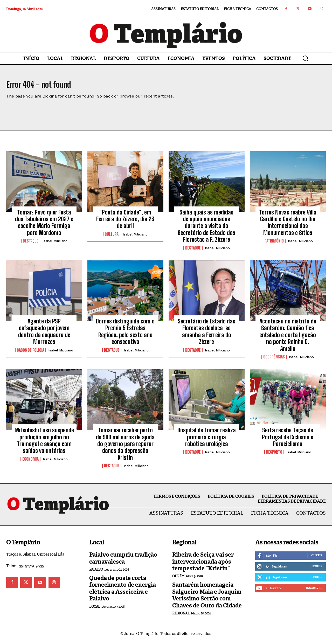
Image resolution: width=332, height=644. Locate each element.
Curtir (317, 558)
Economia (30, 462)
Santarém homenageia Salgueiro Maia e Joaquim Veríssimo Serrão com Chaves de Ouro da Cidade (207, 598)
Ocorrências (274, 360)
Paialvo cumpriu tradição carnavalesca (123, 561)
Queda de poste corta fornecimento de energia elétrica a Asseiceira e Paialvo (123, 591)
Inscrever (314, 591)
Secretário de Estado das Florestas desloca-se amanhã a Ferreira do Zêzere (206, 335)
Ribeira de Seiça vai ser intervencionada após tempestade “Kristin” (203, 565)
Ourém (178, 579)
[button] (305, 58)
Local (95, 609)
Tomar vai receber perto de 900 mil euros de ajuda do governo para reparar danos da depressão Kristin (125, 447)
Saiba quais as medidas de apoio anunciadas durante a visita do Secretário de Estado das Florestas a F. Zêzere (206, 229)
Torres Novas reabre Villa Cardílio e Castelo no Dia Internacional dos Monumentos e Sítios (288, 225)
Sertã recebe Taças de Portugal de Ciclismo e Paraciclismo (288, 440)
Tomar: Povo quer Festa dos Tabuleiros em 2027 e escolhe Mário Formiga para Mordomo (44, 225)
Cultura (112, 237)
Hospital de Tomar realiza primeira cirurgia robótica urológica (207, 440)
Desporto (274, 455)
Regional (181, 616)
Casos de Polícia (30, 353)
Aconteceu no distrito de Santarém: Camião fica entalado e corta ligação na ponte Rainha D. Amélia (288, 338)
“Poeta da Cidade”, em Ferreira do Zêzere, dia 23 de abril (125, 222)
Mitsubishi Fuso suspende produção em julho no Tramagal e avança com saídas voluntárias (44, 444)
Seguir (317, 569)
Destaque (31, 244)
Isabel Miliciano (55, 244)
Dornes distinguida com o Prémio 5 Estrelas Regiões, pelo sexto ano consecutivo (125, 335)
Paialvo (96, 573)
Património (274, 244)
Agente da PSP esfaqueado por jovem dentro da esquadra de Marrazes (44, 335)
